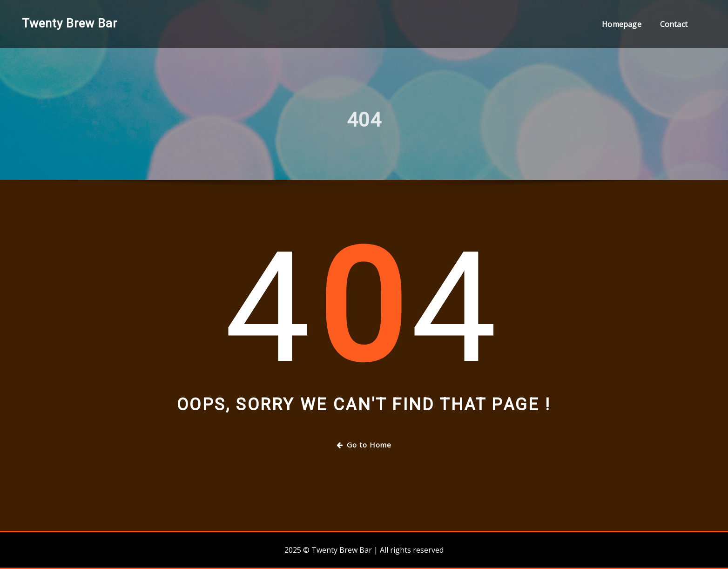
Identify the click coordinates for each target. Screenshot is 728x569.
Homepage (621, 24)
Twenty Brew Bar (70, 23)
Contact (674, 24)
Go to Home (364, 445)
